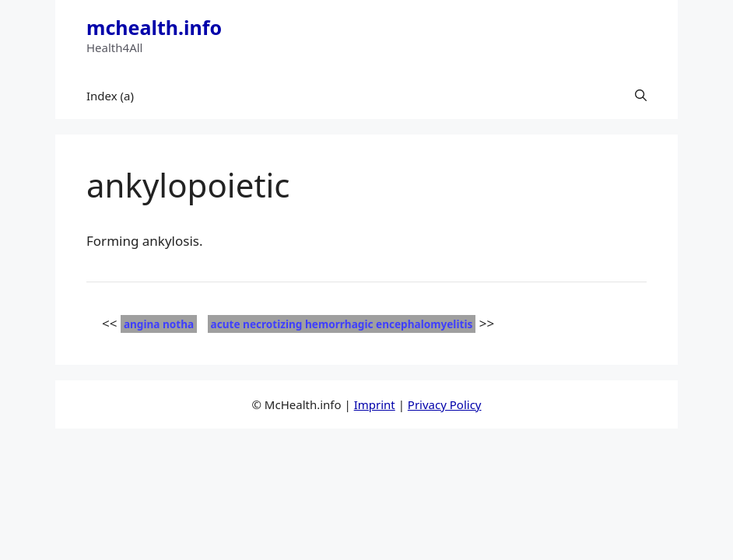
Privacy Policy (445, 404)
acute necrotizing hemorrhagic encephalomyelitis (342, 324)
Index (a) (110, 96)
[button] (641, 96)
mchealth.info (154, 27)
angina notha (159, 324)
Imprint (375, 404)
